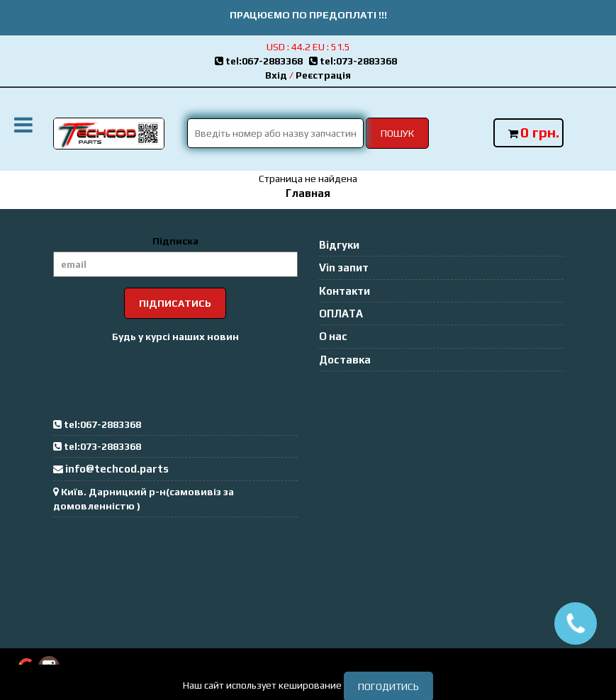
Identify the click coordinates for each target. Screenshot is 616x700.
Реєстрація (323, 75)
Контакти (345, 291)
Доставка (345, 360)
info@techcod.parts (117, 469)
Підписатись (175, 303)
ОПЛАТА (341, 314)
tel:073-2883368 (355, 61)
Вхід (276, 75)
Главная (308, 193)
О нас (333, 336)
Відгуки (339, 245)
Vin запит (344, 267)
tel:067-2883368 (262, 61)
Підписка (175, 241)
